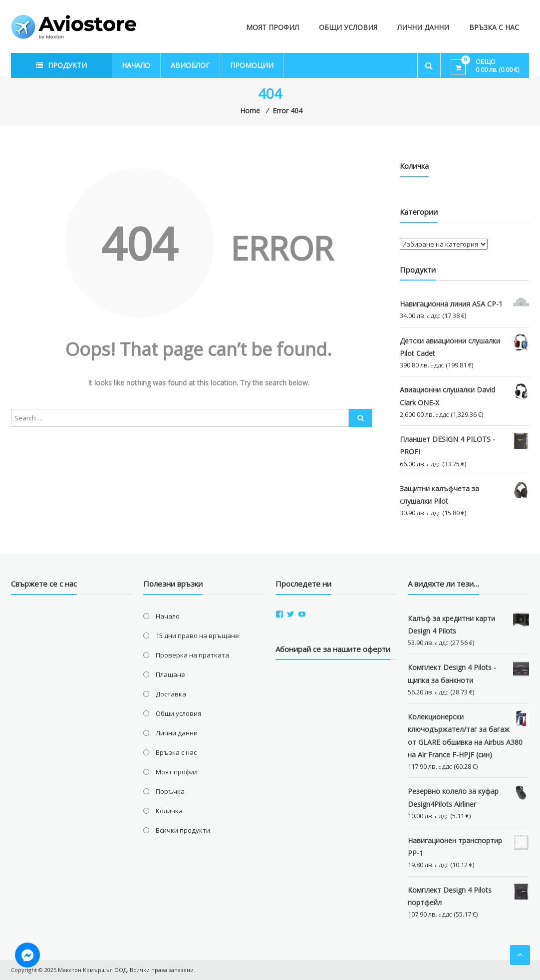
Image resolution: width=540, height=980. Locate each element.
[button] (74, 27)
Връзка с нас (494, 27)
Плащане (170, 674)
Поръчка (170, 791)
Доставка (171, 694)
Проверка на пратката (192, 655)
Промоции (252, 65)
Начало (136, 65)
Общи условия (348, 27)
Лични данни (423, 27)
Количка (169, 811)
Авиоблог (190, 65)
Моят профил (272, 27)
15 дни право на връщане (197, 636)
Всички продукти (183, 830)
